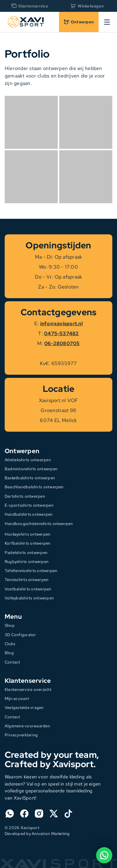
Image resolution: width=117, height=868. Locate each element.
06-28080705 (62, 343)
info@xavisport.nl (61, 324)
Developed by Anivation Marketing (37, 834)
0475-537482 (61, 333)
